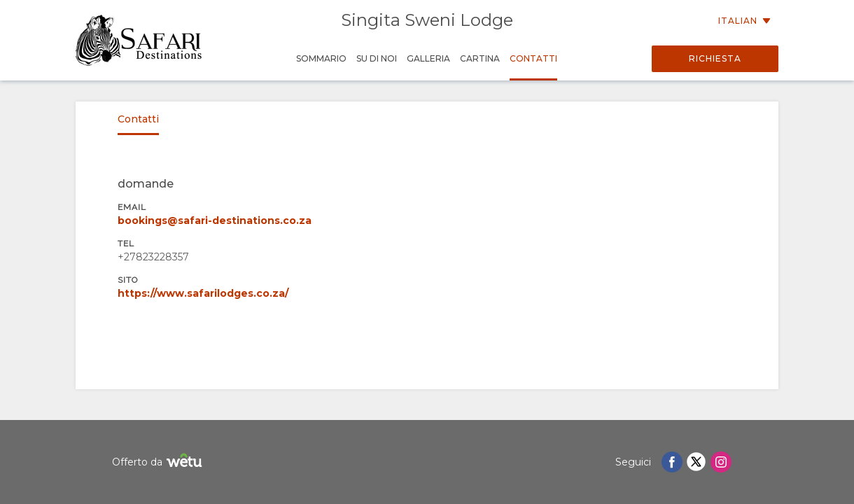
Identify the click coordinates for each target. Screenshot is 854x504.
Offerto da (159, 462)
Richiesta (715, 58)
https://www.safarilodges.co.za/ (203, 293)
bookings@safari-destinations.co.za (215, 220)
